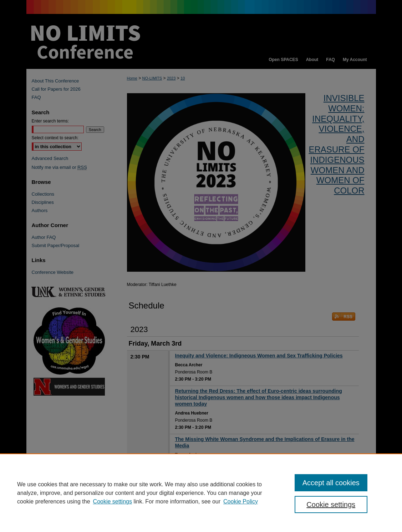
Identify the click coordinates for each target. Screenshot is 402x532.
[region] (201, 493)
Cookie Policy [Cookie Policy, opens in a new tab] (241, 501)
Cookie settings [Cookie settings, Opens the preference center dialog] (331, 505)
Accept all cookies (331, 483)
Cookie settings (113, 501)
